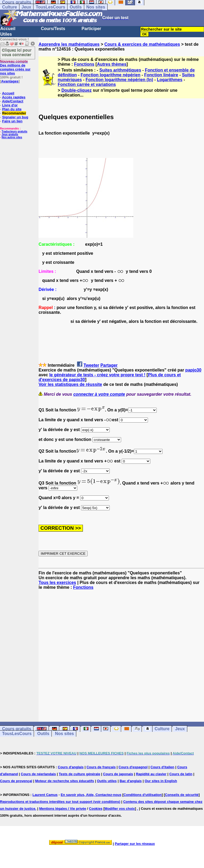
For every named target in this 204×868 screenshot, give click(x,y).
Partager (109, 365)
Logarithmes (170, 80)
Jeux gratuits (10, 134)
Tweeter (91, 365)
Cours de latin (181, 774)
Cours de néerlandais (38, 774)
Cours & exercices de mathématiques (142, 44)
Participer (91, 29)
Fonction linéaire (161, 75)
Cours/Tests (53, 29)
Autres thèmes (112, 64)
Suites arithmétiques (120, 70)
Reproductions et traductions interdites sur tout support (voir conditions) (60, 802)
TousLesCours (50, 7)
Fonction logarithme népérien (111, 75)
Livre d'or (10, 105)
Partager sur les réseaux (135, 844)
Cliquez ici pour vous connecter (17, 52)
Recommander (14, 113)
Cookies (96, 809)
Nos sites (96, 7)
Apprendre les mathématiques (69, 44)
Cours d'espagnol (133, 767)
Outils (76, 7)
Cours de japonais (118, 774)
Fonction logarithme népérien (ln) (119, 80)
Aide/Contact (12, 101)
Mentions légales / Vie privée (63, 809)
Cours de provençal (16, 781)
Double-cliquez (76, 90)
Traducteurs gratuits (14, 132)
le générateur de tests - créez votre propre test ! (97, 375)
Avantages (10, 81)
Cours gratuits (17, 729)
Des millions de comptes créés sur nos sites (15, 67)
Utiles (6, 34)
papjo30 (193, 370)
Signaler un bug (15, 117)
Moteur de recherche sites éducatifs (65, 781)
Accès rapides (14, 97)
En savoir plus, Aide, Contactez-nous (91, 795)
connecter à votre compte (99, 394)
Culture (10, 7)
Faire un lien (12, 121)
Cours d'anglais (71, 767)
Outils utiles (107, 781)
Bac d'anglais (131, 781)
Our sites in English (161, 781)
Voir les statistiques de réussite (70, 384)
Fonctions (84, 64)
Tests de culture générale (79, 774)
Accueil (8, 29)
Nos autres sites (12, 137)
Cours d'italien (163, 767)
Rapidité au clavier (151, 774)
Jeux (26, 7)
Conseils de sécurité (182, 795)
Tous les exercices (57, 583)
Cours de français (101, 767)
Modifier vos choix (120, 809)
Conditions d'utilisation (143, 795)
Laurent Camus (45, 795)
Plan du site (12, 109)
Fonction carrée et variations (87, 84)
